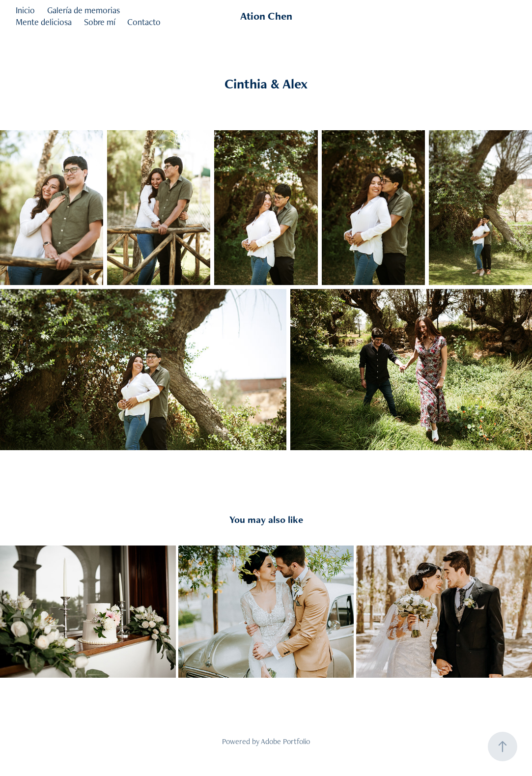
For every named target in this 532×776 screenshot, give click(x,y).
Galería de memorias (84, 10)
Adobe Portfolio (285, 741)
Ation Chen (266, 16)
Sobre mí (100, 22)
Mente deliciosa (44, 22)
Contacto (144, 22)
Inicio (25, 10)
